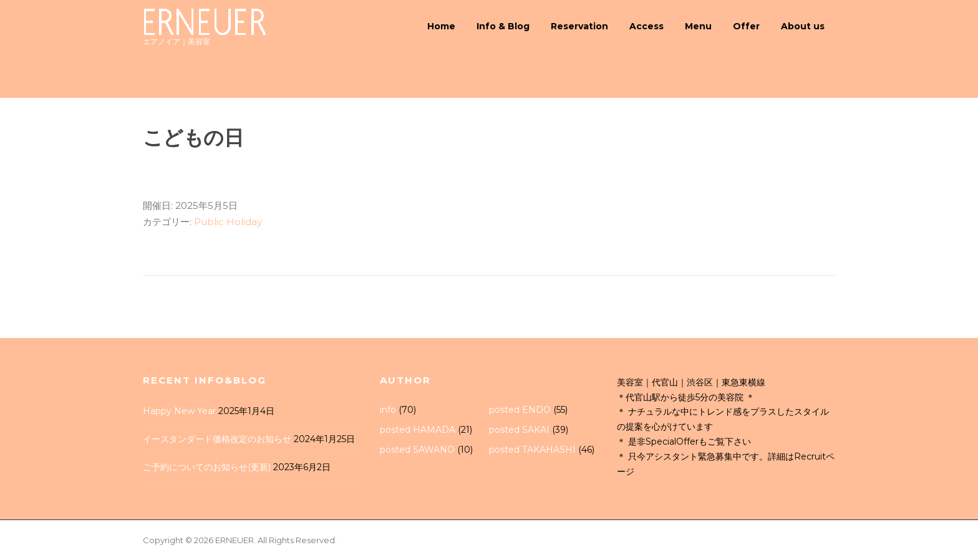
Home (441, 26)
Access (646, 26)
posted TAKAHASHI (532, 450)
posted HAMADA (418, 430)
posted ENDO (520, 410)
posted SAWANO (417, 450)
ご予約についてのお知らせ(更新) (207, 467)
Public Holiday (228, 222)
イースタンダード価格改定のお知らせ (217, 439)
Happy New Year (179, 411)
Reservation (579, 26)
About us (803, 26)
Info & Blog (503, 26)
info (388, 410)
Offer (746, 26)
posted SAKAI (519, 430)
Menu (698, 26)
